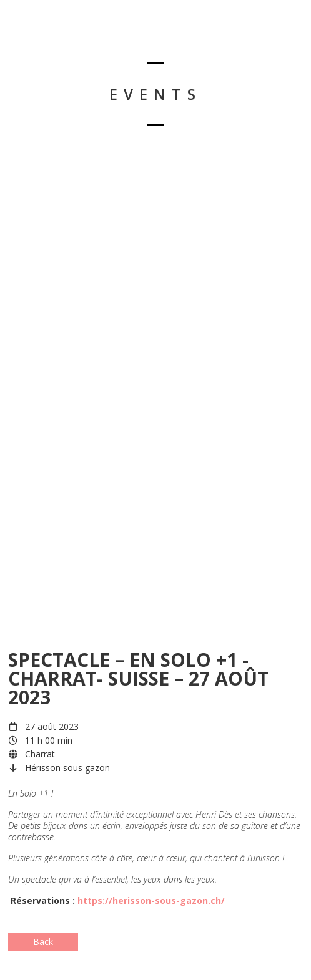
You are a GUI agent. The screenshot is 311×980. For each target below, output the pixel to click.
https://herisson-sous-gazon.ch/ (151, 900)
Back (43, 942)
